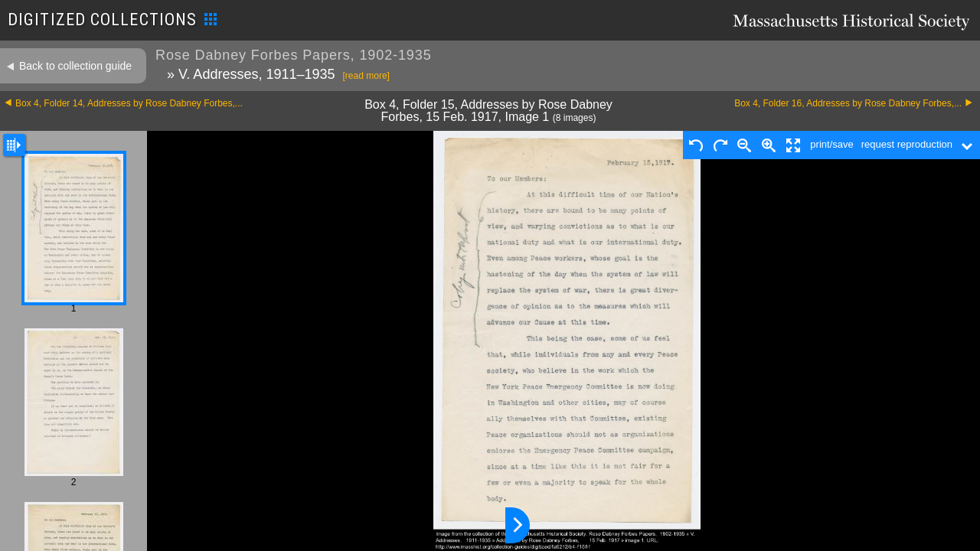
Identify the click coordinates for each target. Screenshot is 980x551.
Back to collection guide (75, 66)
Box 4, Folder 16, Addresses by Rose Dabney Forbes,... (848, 103)
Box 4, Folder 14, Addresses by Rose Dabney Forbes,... (129, 103)
